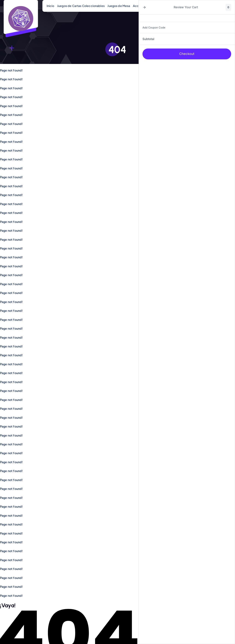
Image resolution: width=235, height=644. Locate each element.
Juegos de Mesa (119, 6)
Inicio (50, 6)
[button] (144, 7)
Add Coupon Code (154, 27)
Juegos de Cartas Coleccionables (81, 6)
